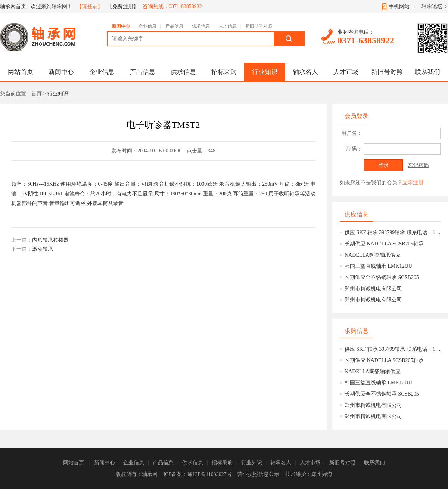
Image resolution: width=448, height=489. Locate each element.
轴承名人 (305, 72)
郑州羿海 (322, 474)
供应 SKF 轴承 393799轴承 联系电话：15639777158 (393, 233)
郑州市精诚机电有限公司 (373, 289)
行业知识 (265, 72)
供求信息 (201, 26)
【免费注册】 (123, 7)
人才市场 (346, 72)
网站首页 (21, 72)
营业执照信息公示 (258, 474)
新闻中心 (121, 26)
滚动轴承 (43, 249)
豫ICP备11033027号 (210, 474)
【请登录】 (90, 7)
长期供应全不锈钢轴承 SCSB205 (382, 277)
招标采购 (224, 72)
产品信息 (174, 26)
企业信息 (147, 26)
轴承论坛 (432, 7)
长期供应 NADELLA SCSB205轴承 (384, 244)
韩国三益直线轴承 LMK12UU (378, 266)
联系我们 (427, 72)
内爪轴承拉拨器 (50, 240)
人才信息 (228, 26)
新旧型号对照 (259, 26)
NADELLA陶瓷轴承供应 (373, 255)
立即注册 (413, 182)
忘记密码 (419, 165)
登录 (383, 165)
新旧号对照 (387, 72)
